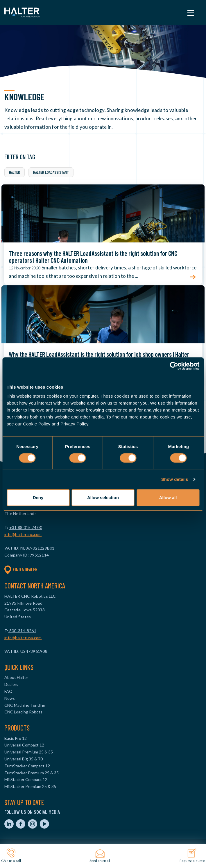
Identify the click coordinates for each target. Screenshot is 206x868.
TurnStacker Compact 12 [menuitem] (27, 766)
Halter (15, 172)
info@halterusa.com (23, 638)
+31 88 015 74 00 (26, 527)
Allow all (168, 498)
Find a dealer (21, 570)
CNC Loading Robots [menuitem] (23, 712)
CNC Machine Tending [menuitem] (25, 705)
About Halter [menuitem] (16, 677)
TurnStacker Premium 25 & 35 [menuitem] (32, 773)
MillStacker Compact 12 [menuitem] (26, 779)
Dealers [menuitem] (11, 684)
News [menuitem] (10, 698)
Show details (175, 479)
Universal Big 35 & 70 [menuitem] (24, 759)
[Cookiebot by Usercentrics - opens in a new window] (174, 366)
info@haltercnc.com (23, 534)
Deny (38, 498)
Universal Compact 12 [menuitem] (24, 745)
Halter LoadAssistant (51, 172)
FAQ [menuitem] (8, 691)
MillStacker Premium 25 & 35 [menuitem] (30, 786)
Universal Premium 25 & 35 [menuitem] (29, 752)
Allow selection (103, 498)
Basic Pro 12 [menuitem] (16, 738)
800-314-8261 (22, 631)
